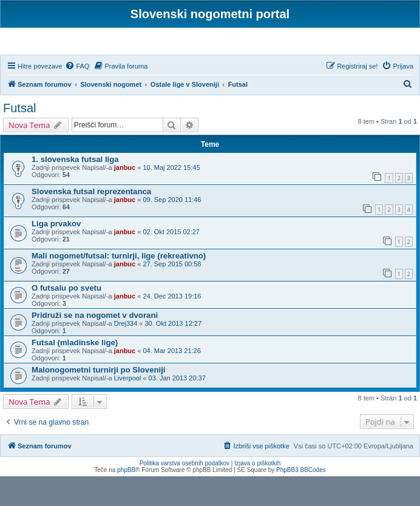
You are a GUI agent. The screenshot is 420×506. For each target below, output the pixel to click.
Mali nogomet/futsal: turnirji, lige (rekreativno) (119, 285)
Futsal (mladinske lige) (75, 372)
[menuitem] (77, 95)
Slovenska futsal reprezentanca (91, 221)
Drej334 (126, 353)
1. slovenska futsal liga (75, 189)
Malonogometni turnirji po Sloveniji (99, 399)
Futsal (19, 138)
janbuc (125, 197)
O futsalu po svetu (66, 317)
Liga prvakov (56, 253)
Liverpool (128, 407)
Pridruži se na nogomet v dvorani (95, 344)
